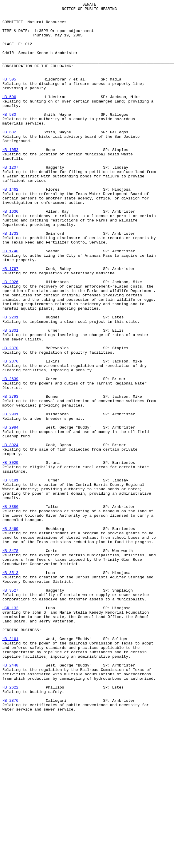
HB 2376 (10, 433)
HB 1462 (10, 227)
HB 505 (9, 95)
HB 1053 (10, 179)
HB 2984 (10, 513)
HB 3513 (10, 687)
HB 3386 (10, 608)
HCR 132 (10, 729)
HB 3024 (10, 534)
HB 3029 (10, 555)
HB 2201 (10, 380)
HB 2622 (10, 825)
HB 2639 (10, 454)
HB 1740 (10, 301)
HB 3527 (10, 708)
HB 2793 (10, 476)
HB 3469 (10, 634)
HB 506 (9, 116)
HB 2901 (10, 497)
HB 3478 (10, 661)
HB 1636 (10, 253)
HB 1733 (10, 280)
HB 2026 (10, 338)
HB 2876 (10, 840)
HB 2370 (10, 417)
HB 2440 (10, 798)
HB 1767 (10, 322)
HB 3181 (10, 576)
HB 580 (9, 137)
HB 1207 (10, 201)
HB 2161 (10, 766)
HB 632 (9, 158)
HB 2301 (10, 396)
